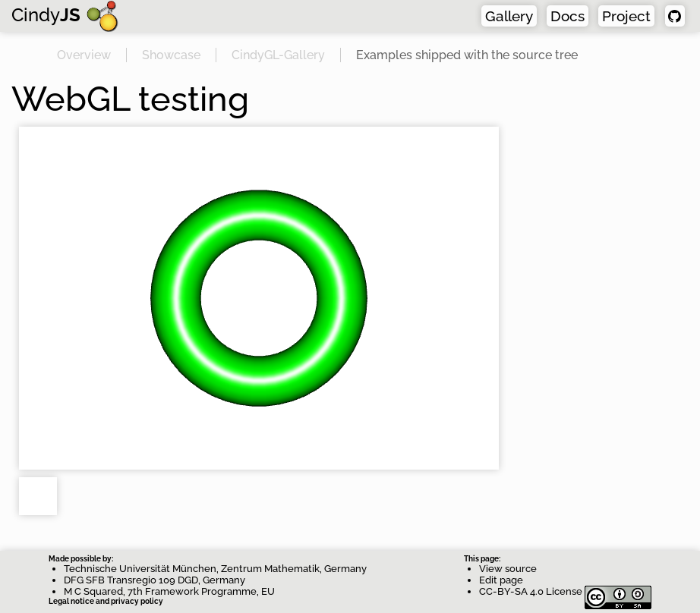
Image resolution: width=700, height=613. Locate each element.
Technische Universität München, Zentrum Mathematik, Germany (215, 569)
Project (626, 16)
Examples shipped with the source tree (467, 55)
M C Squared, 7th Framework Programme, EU (169, 591)
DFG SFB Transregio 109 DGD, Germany (155, 580)
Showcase (171, 55)
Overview (84, 55)
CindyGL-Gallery (278, 55)
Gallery (509, 16)
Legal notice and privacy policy (106, 601)
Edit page (501, 580)
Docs (568, 16)
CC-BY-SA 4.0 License (565, 591)
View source (508, 569)
